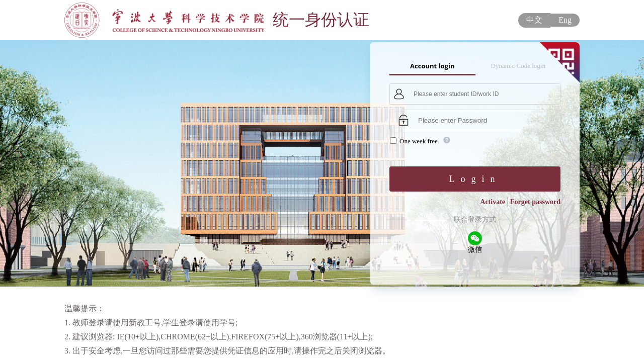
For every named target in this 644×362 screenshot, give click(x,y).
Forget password (535, 202)
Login (475, 179)
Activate (493, 202)
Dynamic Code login (518, 66)
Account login (432, 66)
